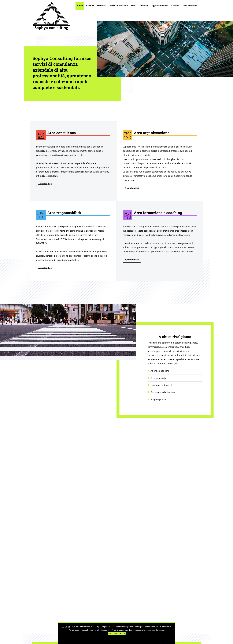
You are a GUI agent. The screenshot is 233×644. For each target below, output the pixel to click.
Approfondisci (45, 184)
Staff (133, 6)
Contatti (175, 6)
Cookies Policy (119, 634)
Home (80, 6)
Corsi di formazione (118, 6)
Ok (110, 634)
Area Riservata (190, 6)
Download (144, 6)
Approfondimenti (160, 6)
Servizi (101, 6)
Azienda (90, 6)
